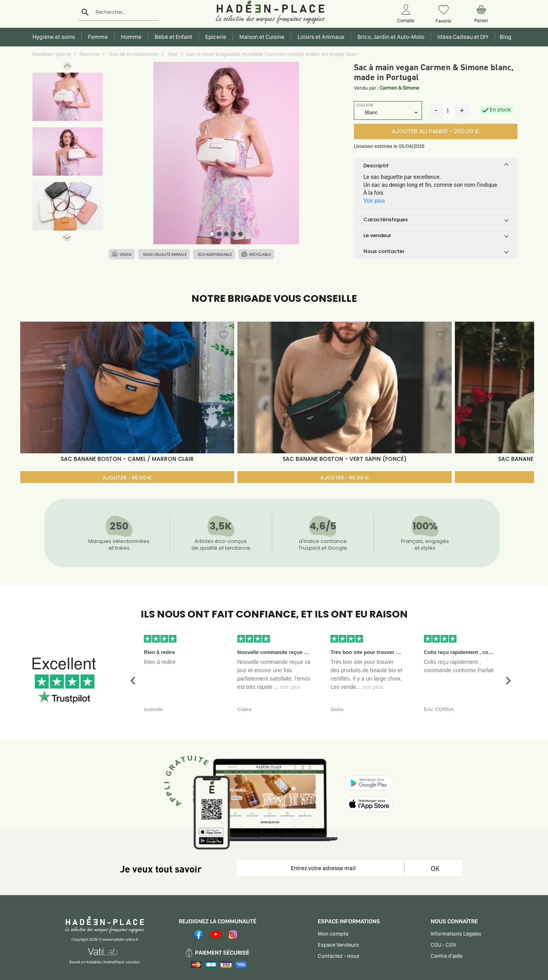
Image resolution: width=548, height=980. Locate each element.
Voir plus (374, 201)
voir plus (290, 687)
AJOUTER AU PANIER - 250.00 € (436, 131)
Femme (90, 54)
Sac (172, 54)
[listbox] (388, 114)
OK (435, 868)
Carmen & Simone (399, 88)
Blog (504, 37)
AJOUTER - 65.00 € (127, 478)
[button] (67, 68)
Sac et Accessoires (133, 54)
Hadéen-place (52, 54)
